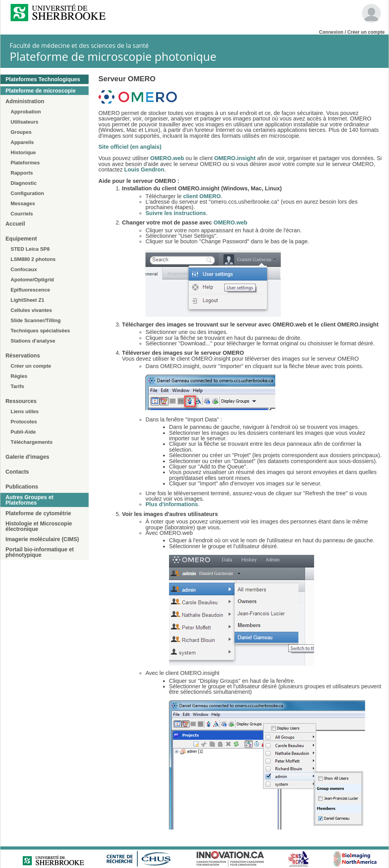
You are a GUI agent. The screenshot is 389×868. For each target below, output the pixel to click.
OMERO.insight (235, 158)
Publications (22, 487)
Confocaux (24, 269)
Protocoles (24, 422)
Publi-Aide (23, 432)
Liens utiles (25, 411)
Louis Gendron (144, 170)
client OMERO (202, 196)
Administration (25, 101)
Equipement (21, 239)
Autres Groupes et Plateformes (29, 500)
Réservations (23, 356)
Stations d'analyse (33, 341)
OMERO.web (167, 158)
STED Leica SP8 (30, 249)
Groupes (21, 132)
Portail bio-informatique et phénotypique (40, 552)
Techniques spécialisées (40, 331)
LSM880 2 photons (33, 259)
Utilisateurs (25, 122)
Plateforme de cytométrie (38, 513)
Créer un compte (366, 32)
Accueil (15, 224)
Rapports (22, 173)
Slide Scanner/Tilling (36, 320)
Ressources (21, 401)
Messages (23, 203)
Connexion (331, 32)
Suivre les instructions (176, 213)
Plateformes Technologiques (43, 79)
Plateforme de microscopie (41, 91)
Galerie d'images (27, 457)
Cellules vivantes (31, 310)
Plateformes (25, 163)
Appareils (22, 142)
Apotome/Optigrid (32, 280)
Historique (23, 152)
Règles (19, 376)
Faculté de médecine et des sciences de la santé (79, 46)
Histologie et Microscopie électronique (39, 526)
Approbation (26, 112)
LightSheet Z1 (27, 300)
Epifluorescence (30, 290)
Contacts (17, 472)
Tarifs (17, 386)
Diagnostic (24, 183)
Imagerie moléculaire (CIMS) (42, 539)
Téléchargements (32, 442)
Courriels (22, 214)
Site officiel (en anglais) (130, 147)
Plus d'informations (172, 504)
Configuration (27, 193)
